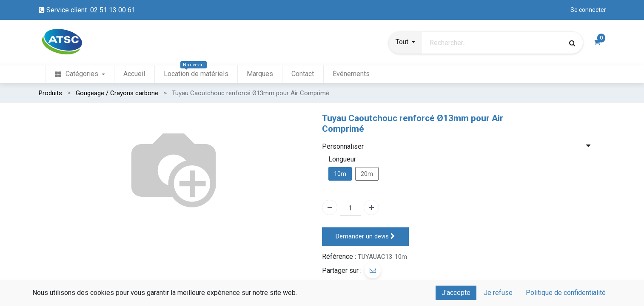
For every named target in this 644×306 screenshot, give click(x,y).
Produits (50, 93)
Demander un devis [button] (365, 237)
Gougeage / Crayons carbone (117, 93)
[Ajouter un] (371, 207)
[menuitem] (80, 74)
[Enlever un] (330, 207)
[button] (405, 43)
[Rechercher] (572, 43)
